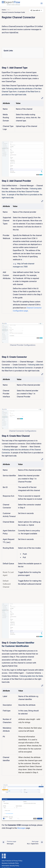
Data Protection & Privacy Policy (12, 861)
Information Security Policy (10, 866)
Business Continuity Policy (10, 863)
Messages (21, 828)
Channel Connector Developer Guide (13, 12)
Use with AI (36, 10)
